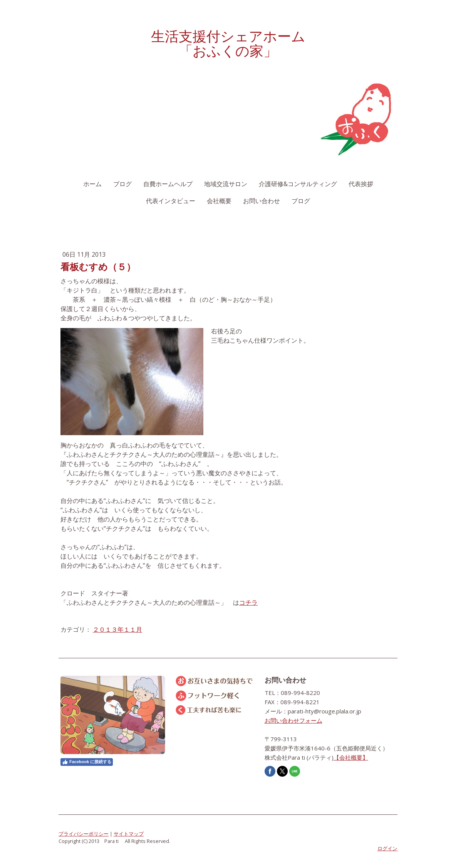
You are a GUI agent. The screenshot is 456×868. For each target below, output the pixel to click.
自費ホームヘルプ (168, 184)
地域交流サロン (226, 184)
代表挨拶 (361, 184)
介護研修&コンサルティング (298, 184)
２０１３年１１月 (117, 629)
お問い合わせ (262, 201)
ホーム (92, 184)
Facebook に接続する (87, 762)
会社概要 (219, 201)
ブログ (122, 184)
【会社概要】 (351, 757)
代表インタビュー (171, 201)
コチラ (248, 602)
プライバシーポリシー (84, 834)
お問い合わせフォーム (293, 720)
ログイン (387, 848)
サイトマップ (129, 834)
